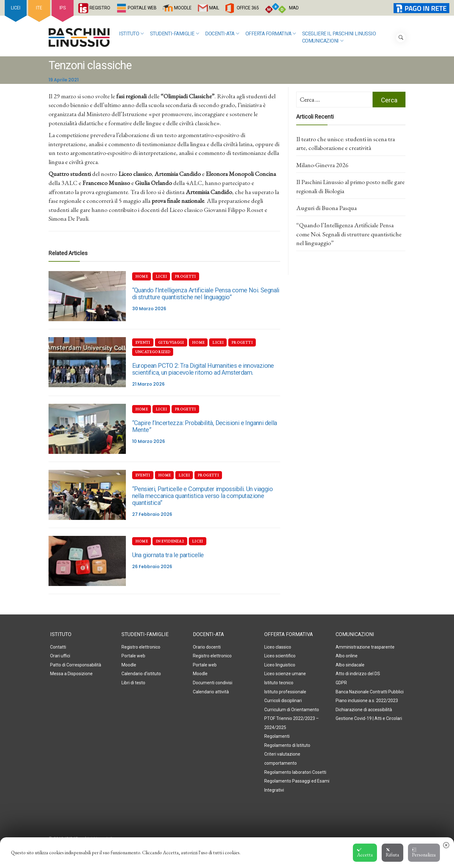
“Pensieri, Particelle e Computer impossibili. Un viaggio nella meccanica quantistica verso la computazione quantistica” (202, 496)
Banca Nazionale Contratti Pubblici (370, 692)
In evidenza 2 (170, 541)
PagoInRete (410, 8)
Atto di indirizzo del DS (358, 674)
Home (142, 276)
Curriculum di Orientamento (292, 710)
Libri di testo (133, 683)
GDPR (341, 683)
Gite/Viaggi (171, 342)
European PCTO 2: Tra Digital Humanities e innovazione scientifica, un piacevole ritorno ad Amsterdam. (203, 369)
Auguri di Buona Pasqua (326, 208)
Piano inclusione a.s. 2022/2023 (367, 701)
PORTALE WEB (142, 8)
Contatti (58, 647)
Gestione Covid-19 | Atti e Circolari (369, 718)
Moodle (129, 665)
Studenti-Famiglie (174, 34)
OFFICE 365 (248, 8)
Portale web (133, 656)
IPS (63, 8)
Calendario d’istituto (141, 674)
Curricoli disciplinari (283, 701)
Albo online (347, 656)
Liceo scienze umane (285, 674)
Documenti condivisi (213, 683)
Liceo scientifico (280, 656)
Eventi (143, 342)
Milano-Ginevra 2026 (322, 165)
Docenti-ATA (222, 34)
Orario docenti (207, 647)
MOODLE (183, 8)
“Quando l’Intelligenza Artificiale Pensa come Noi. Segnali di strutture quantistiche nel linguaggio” (206, 294)
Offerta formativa (271, 34)
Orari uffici (60, 656)
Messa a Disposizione (71, 674)
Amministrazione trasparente (365, 647)
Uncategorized (153, 352)
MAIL (214, 8)
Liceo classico (278, 647)
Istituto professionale (285, 692)
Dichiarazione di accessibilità (364, 710)
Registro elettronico (141, 647)
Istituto (131, 34)
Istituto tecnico (279, 683)
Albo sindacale (350, 665)
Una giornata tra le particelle (168, 555)
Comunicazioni (323, 41)
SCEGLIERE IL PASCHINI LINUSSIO (339, 34)
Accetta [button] (365, 853)
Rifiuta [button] (392, 853)
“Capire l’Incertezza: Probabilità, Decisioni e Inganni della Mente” (205, 426)
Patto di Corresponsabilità (76, 665)
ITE (39, 8)
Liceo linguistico (280, 665)
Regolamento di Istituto (287, 745)
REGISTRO (100, 8)
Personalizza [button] (424, 853)
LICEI (16, 8)
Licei (161, 276)
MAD (294, 8)
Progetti (185, 276)
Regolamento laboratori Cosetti (295, 772)
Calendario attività (211, 692)
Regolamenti (277, 736)
